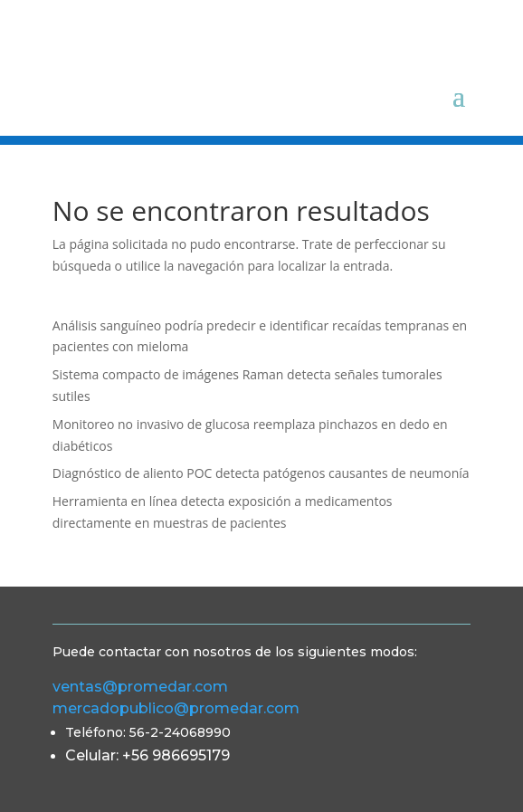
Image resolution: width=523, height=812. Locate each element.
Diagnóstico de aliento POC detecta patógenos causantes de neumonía (261, 473)
